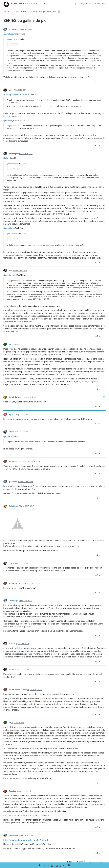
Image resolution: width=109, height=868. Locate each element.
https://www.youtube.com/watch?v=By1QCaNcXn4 (26, 790)
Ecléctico (13, 766)
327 (63, 853)
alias (11, 90)
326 (55, 853)
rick (10, 432)
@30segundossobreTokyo (15, 95)
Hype (11, 415)
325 (47, 853)
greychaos (13, 29)
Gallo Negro (14, 506)
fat (10, 344)
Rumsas (12, 618)
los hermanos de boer (18, 462)
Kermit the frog (15, 397)
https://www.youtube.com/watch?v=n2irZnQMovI (26, 814)
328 (72, 853)
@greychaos (12, 39)
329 (80, 853)
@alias (6, 158)
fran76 (11, 644)
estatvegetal (14, 154)
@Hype (7, 436)
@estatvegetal (10, 34)
